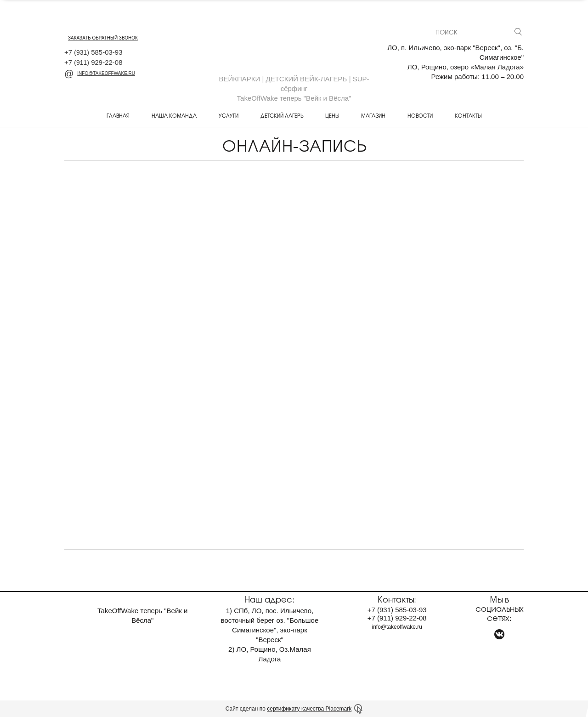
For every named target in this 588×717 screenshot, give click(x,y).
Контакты (468, 115)
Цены (332, 115)
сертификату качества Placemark (309, 709)
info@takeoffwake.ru (100, 73)
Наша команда (174, 115)
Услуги (229, 115)
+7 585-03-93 (93, 52)
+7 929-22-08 (93, 62)
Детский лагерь (282, 115)
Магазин (373, 115)
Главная (118, 115)
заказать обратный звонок (103, 38)
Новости (420, 115)
